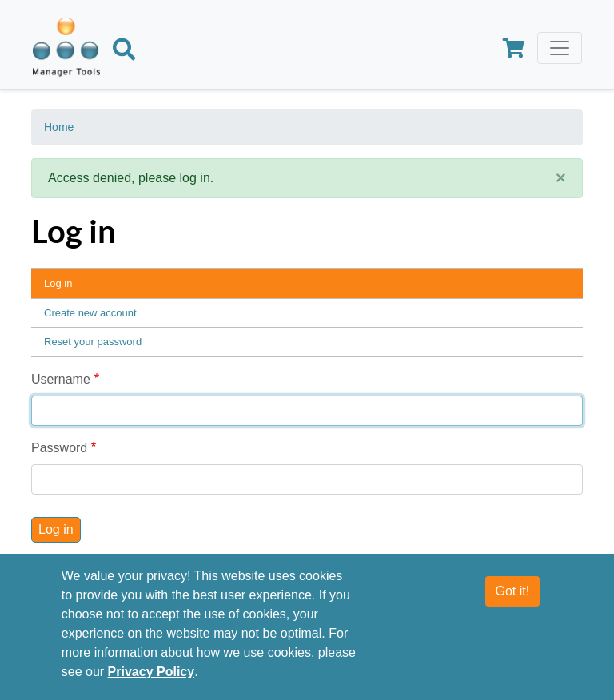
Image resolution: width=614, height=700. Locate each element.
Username (61, 379)
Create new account (90, 313)
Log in (58, 283)
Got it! (513, 591)
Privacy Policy (152, 672)
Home (59, 127)
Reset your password (93, 342)
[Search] (124, 52)
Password (59, 448)
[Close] (561, 178)
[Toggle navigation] (560, 48)
